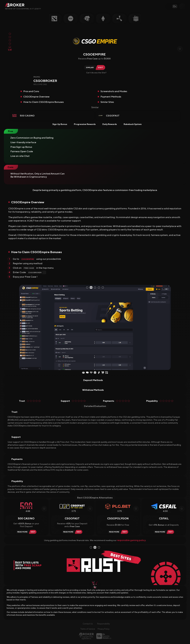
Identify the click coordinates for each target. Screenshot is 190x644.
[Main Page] (86, 634)
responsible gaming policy (131, 540)
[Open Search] (182, 6)
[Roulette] (95, 373)
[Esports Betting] (83, 373)
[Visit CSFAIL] (171, 532)
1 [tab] (87, 288)
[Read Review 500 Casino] (22, 532)
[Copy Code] (154, 84)
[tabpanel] (95, 327)
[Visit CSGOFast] (79, 532)
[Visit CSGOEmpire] (101, 68)
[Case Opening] (87, 373)
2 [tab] (91, 287)
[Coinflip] (99, 373)
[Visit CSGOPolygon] (125, 532)
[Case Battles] (91, 373)
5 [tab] (103, 287)
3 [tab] (95, 287)
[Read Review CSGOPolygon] (114, 532)
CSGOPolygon (118, 518)
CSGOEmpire (28, 259)
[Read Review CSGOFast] (68, 532)
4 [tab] (99, 287)
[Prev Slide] (22, 327)
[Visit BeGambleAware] (104, 636)
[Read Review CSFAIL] (160, 532)
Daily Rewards (108, 124)
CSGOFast (113, 116)
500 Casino (27, 116)
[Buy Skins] (103, 373)
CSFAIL (164, 518)
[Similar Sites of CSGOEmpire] (89, 68)
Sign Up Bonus (58, 124)
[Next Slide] (168, 327)
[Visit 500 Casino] (33, 532)
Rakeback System (131, 124)
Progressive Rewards (83, 124)
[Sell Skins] (107, 373)
